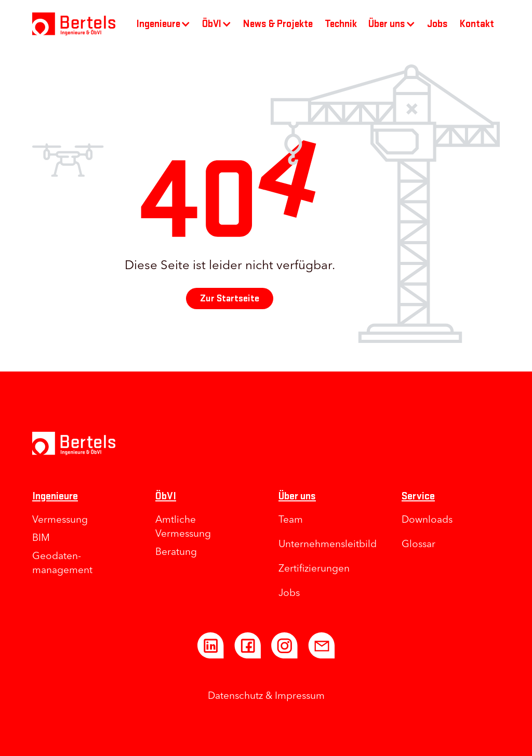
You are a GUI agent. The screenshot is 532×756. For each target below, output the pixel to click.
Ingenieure (55, 496)
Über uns (297, 496)
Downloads (427, 520)
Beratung (176, 553)
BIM (41, 539)
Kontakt (477, 24)
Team (291, 520)
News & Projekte (278, 24)
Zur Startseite (230, 299)
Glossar (418, 545)
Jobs (437, 24)
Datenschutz (235, 697)
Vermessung (60, 520)
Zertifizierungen (314, 569)
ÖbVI (166, 496)
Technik (341, 24)
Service (418, 496)
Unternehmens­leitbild (328, 545)
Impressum (300, 697)
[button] (164, 24)
